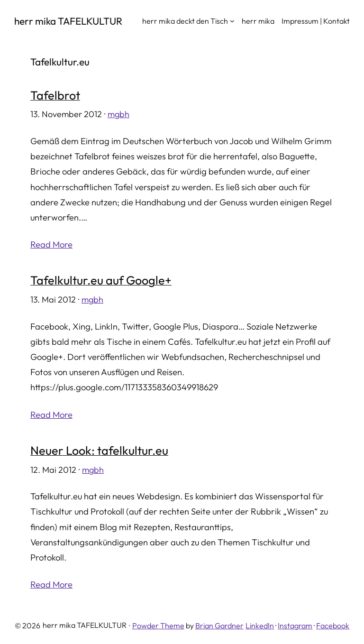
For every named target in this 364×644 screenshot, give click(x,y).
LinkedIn (260, 626)
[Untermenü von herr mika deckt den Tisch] (232, 21)
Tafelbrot (55, 96)
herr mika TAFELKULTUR (68, 21)
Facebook (333, 626)
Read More (51, 244)
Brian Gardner (219, 626)
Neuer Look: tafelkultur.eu (99, 451)
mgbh (118, 114)
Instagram (295, 626)
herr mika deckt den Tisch (185, 21)
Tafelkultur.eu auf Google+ (101, 281)
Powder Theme (158, 626)
